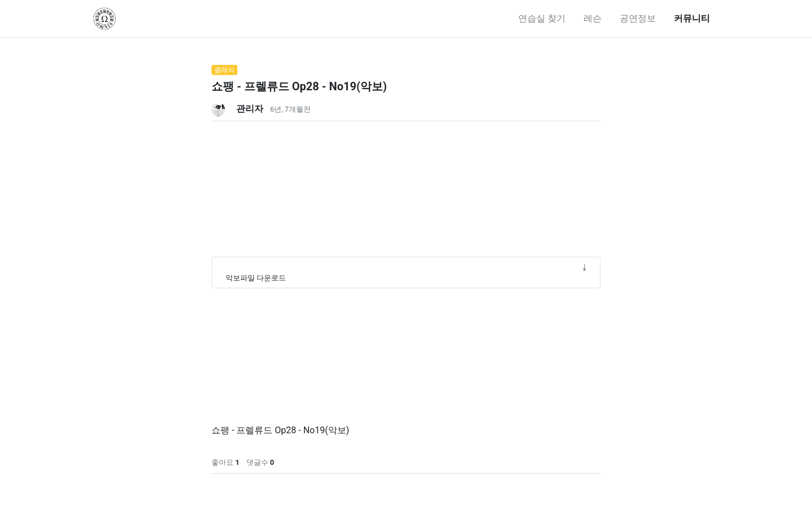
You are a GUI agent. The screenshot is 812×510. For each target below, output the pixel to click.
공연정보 (638, 18)
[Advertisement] (406, 200)
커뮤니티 (692, 18)
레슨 (593, 18)
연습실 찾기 (542, 18)
